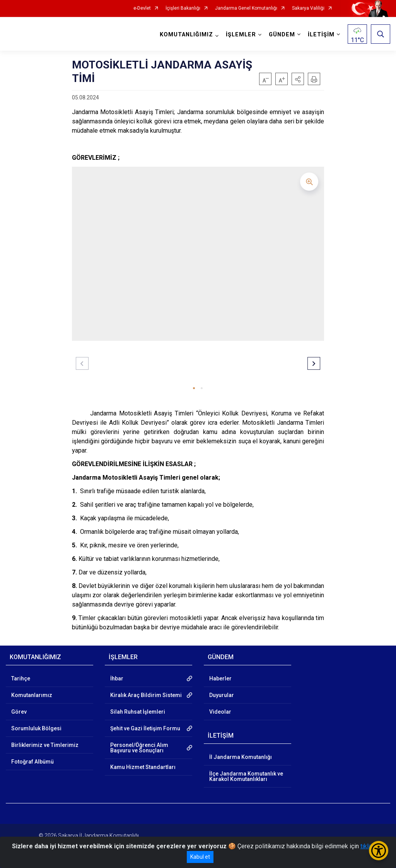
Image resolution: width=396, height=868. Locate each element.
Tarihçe (21, 678)
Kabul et (200, 857)
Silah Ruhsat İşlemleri (138, 712)
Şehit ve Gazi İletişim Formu (145, 728)
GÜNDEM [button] (282, 35)
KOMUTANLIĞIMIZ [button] (186, 35)
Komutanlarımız (32, 695)
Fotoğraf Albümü (32, 762)
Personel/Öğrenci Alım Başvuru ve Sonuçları (139, 748)
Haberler (220, 678)
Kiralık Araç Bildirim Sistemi (146, 695)
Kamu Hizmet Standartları (143, 767)
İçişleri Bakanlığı (183, 8)
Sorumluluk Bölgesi (36, 728)
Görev (19, 712)
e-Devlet (142, 8)
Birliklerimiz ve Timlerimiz (45, 745)
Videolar (220, 712)
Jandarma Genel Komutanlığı (246, 8)
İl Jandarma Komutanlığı (241, 757)
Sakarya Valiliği (308, 8)
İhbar (117, 678)
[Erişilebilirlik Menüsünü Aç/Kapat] (379, 851)
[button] (298, 79)
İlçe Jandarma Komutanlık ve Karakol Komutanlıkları (246, 776)
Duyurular (222, 695)
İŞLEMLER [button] (241, 35)
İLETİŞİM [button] (321, 35)
